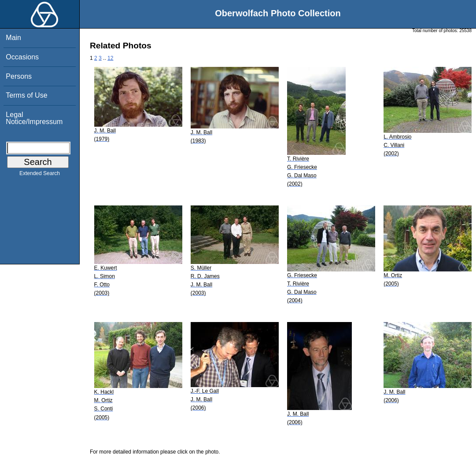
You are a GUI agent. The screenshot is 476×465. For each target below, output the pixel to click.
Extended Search (40, 175)
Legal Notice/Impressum (34, 118)
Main (13, 38)
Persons (19, 76)
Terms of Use (26, 95)
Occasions (22, 57)
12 (110, 58)
